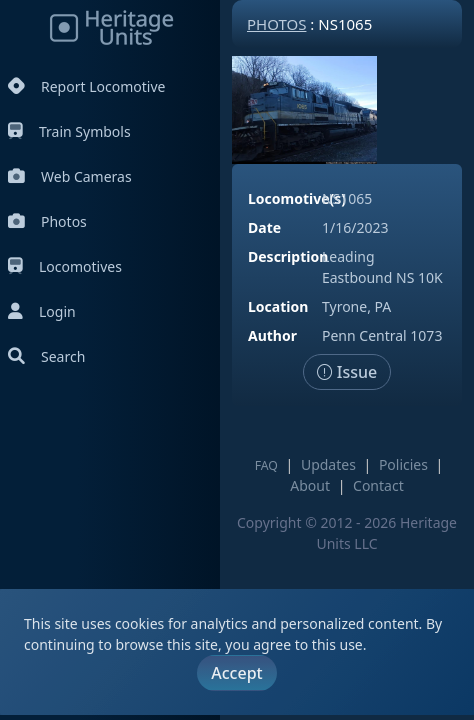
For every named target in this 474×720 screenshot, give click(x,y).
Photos (47, 221)
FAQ (266, 465)
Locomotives (65, 266)
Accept (236, 673)
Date (264, 227)
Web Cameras (70, 176)
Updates (328, 464)
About (310, 485)
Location (278, 306)
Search (46, 356)
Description (288, 256)
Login (42, 311)
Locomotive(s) (297, 198)
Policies (403, 464)
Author (272, 335)
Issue (347, 372)
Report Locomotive (86, 86)
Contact (378, 485)
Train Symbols (69, 131)
